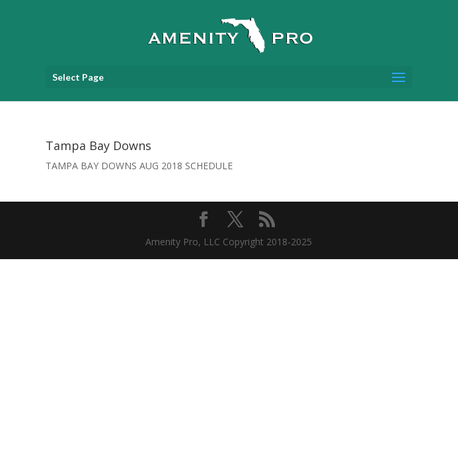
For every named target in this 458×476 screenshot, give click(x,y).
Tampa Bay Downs (98, 145)
